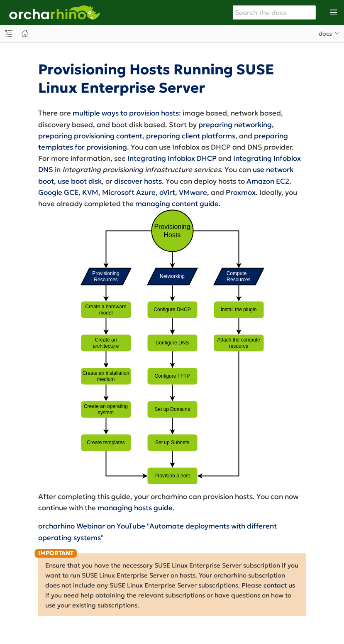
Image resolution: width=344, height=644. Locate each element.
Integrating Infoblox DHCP (172, 158)
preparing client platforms (191, 136)
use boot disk (80, 181)
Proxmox (241, 192)
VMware (193, 192)
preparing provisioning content (90, 136)
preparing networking (235, 125)
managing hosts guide (135, 508)
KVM (90, 192)
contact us (279, 585)
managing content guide (177, 204)
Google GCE (58, 192)
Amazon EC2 (268, 181)
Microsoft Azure (129, 192)
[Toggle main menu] (333, 12)
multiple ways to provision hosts (126, 113)
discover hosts (138, 181)
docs (325, 34)
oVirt (167, 192)
